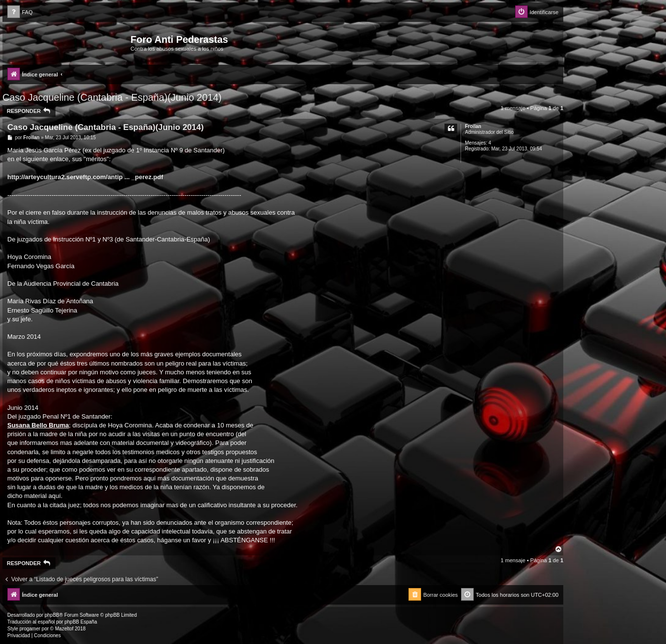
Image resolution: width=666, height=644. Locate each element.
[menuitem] (20, 12)
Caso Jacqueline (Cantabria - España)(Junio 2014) (112, 97)
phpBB (52, 615)
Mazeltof (64, 629)
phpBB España (81, 622)
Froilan (473, 126)
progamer (30, 629)
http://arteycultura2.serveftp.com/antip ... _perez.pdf (85, 177)
